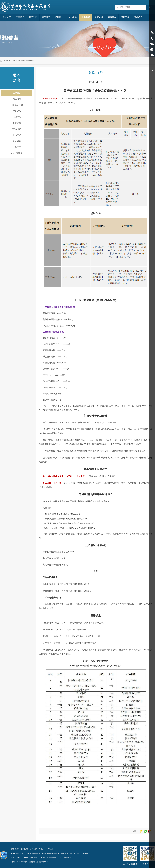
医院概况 (20, 17)
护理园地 (59, 17)
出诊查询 (17, 135)
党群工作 (125, 17)
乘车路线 (52, 849)
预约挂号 (17, 117)
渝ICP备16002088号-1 (20, 858)
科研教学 (46, 17)
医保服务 (30, 61)
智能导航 (17, 111)
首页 (15, 61)
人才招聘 (72, 17)
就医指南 (17, 99)
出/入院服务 (17, 153)
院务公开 (138, 17)
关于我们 (42, 849)
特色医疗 (17, 147)
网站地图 (24, 849)
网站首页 (7, 17)
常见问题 (17, 141)
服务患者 (86, 17)
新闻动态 (33, 17)
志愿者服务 (17, 129)
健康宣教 (17, 123)
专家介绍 (99, 17)
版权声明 (33, 849)
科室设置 (112, 17)
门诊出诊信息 (17, 105)
